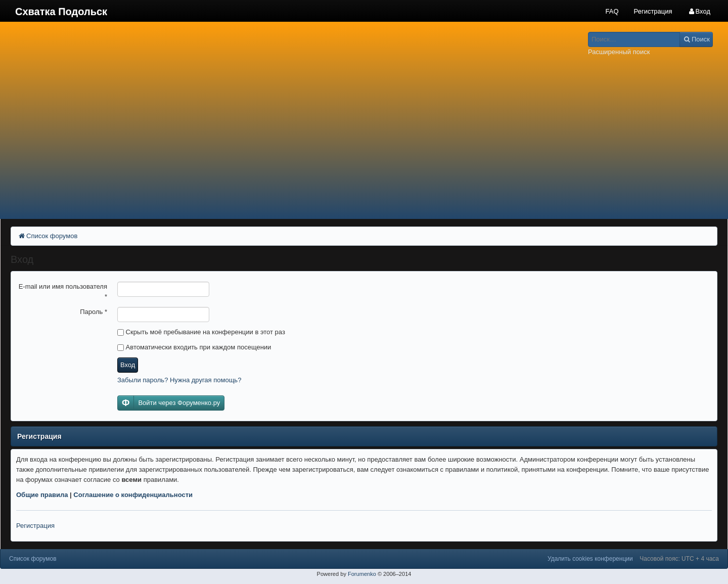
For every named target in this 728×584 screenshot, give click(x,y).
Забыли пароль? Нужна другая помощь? (179, 380)
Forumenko (362, 574)
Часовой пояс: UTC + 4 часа (679, 559)
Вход (128, 365)
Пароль (94, 312)
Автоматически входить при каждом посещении (194, 347)
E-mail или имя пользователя (63, 291)
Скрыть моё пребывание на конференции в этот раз (201, 332)
